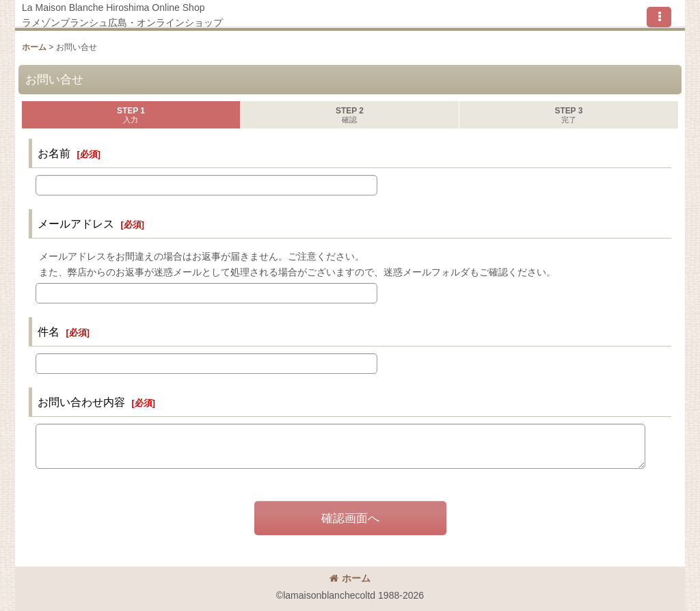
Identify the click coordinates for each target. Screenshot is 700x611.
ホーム (350, 578)
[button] (659, 17)
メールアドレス (76, 223)
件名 (49, 331)
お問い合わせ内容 (81, 402)
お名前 (54, 153)
